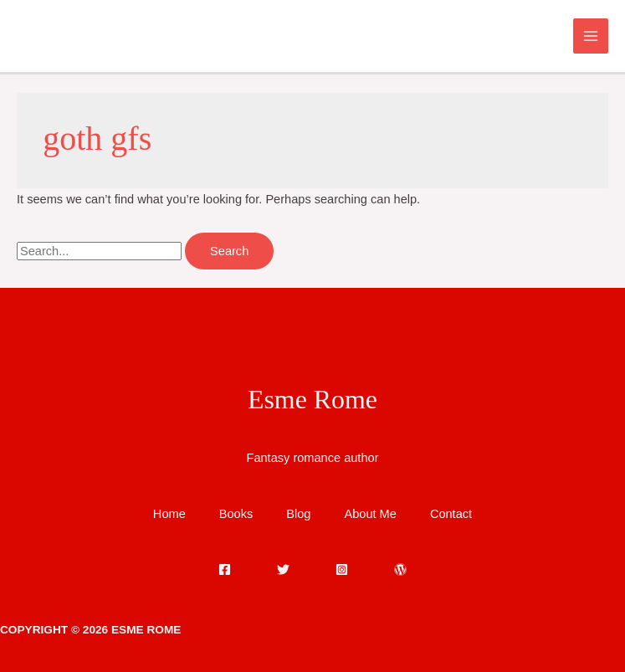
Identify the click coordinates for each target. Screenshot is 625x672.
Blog (298, 514)
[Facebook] (225, 569)
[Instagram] (342, 569)
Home (169, 514)
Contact (451, 514)
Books (236, 514)
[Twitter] (283, 569)
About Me (370, 514)
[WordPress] (400, 569)
